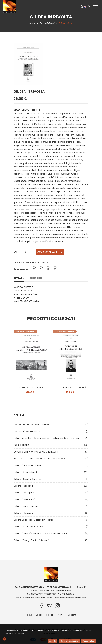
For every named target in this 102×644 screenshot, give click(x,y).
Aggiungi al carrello (50, 252)
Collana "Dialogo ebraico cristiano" (32, 540)
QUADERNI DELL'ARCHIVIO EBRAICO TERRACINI (36, 452)
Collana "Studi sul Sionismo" (28, 479)
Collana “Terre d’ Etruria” (27, 506)
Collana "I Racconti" (24, 486)
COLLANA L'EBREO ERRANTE (27, 431)
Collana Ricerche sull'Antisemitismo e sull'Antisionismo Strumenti (47, 438)
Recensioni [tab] (36, 278)
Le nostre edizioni (45, 615)
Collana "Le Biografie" (25, 493)
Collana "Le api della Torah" (28, 465)
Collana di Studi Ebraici (35, 263)
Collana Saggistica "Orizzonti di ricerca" (34, 520)
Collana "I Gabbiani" (24, 513)
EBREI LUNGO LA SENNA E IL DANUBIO (31, 387)
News (61, 615)
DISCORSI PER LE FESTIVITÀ (71, 387)
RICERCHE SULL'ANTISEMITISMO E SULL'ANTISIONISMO (40, 459)
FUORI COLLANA (22, 445)
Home (33, 23)
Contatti (72, 615)
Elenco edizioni (47, 23)
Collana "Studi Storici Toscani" (29, 527)
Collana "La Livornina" (25, 499)
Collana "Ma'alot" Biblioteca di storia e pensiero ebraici (42, 533)
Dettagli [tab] (19, 278)
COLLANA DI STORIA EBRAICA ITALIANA (33, 425)
